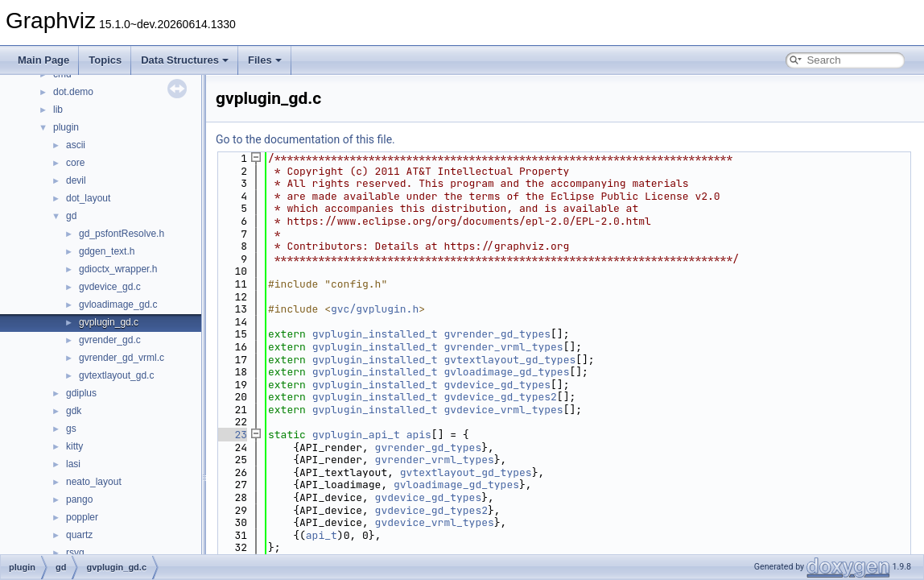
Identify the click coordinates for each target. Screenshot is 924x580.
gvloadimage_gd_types (506, 372)
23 (231, 435)
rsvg (75, 553)
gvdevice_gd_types (497, 385)
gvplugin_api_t (356, 435)
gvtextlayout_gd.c (116, 375)
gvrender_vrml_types (503, 347)
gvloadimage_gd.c (118, 304)
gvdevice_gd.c (110, 287)
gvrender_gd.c (110, 340)
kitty (74, 446)
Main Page (43, 60)
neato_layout (94, 482)
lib (58, 110)
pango (79, 499)
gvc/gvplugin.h (375, 309)
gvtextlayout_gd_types (509, 360)
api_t (322, 535)
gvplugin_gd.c (109, 322)
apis (419, 435)
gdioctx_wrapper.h (118, 269)
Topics (105, 60)
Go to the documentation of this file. (305, 139)
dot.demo (73, 92)
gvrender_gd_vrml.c (122, 358)
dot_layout (88, 198)
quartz (79, 535)
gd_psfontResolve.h (122, 234)
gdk (74, 411)
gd (71, 216)
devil (76, 180)
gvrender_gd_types (497, 334)
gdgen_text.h (107, 251)
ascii (76, 145)
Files (265, 60)
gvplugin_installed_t (375, 334)
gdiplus (81, 393)
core (75, 163)
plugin (66, 127)
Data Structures (185, 60)
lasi (73, 464)
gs (71, 429)
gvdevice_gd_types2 (500, 397)
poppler (82, 517)
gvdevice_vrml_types (503, 410)
